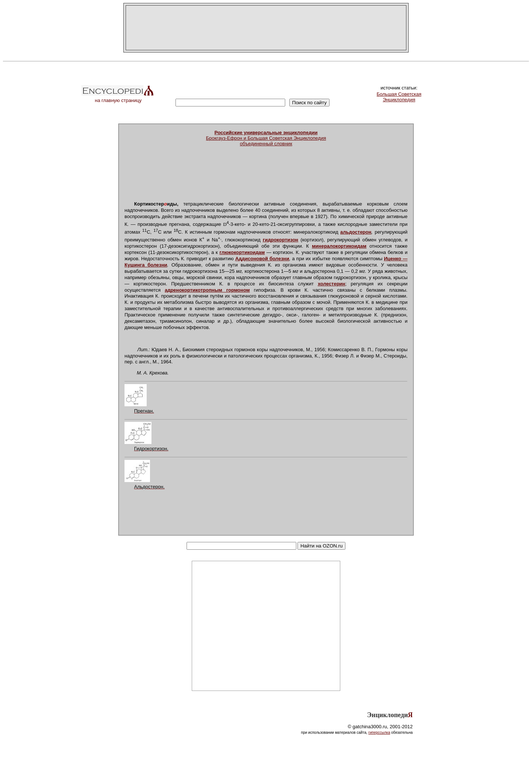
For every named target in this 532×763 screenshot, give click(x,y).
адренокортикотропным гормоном (207, 290)
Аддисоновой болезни (262, 259)
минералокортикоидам (339, 246)
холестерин (331, 284)
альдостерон (356, 232)
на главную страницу (118, 98)
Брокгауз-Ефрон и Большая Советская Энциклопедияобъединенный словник (266, 138)
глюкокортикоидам (242, 252)
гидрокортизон (280, 240)
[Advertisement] (266, 28)
